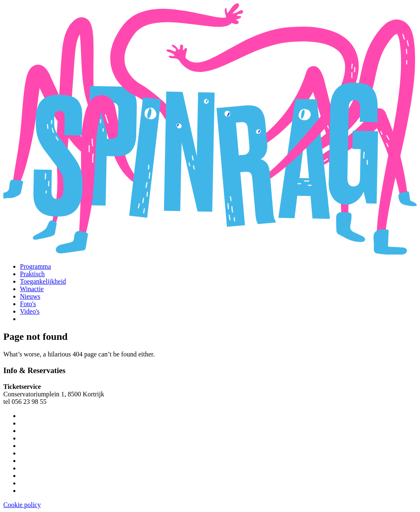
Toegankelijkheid (43, 281)
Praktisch (32, 274)
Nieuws (30, 296)
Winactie (32, 289)
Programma (36, 266)
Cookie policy (22, 505)
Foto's (28, 304)
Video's (30, 311)
